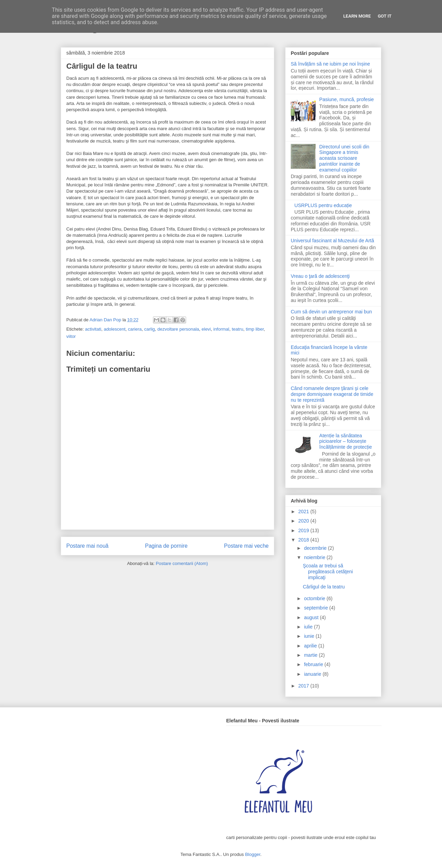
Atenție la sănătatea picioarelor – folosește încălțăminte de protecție (346, 441)
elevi (206, 329)
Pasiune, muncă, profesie (347, 99)
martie (311, 655)
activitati (93, 329)
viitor (71, 336)
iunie (310, 636)
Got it (385, 16)
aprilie (311, 646)
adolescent (114, 329)
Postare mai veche (246, 546)
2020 (304, 521)
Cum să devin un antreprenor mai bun (331, 312)
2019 (304, 530)
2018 (304, 540)
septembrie (316, 608)
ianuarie (313, 674)
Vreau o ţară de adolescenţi (320, 276)
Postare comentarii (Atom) (182, 563)
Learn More (357, 16)
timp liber (255, 329)
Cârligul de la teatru (324, 587)
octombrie (315, 598)
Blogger (253, 854)
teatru (237, 329)
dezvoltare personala (178, 329)
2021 (304, 511)
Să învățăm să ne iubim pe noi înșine (330, 64)
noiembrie (315, 557)
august (312, 617)
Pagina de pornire (166, 546)
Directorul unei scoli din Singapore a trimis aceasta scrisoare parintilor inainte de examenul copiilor (344, 158)
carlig (150, 329)
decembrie (316, 548)
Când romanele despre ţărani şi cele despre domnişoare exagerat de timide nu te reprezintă (332, 394)
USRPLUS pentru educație (323, 205)
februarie (314, 664)
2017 (304, 686)
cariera (135, 329)
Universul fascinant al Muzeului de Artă (332, 241)
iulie (309, 627)
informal (221, 329)
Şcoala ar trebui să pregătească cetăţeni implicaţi (328, 572)
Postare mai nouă (87, 546)
